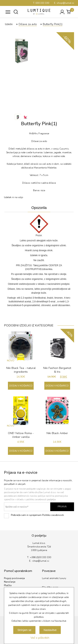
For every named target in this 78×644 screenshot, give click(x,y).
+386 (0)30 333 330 (41, 557)
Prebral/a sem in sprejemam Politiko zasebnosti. (34, 516)
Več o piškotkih (40, 638)
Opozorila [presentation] (39, 208)
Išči (16, 12)
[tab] (39, 208)
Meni (7, 10)
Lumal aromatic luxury (54, 578)
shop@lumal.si (41, 561)
